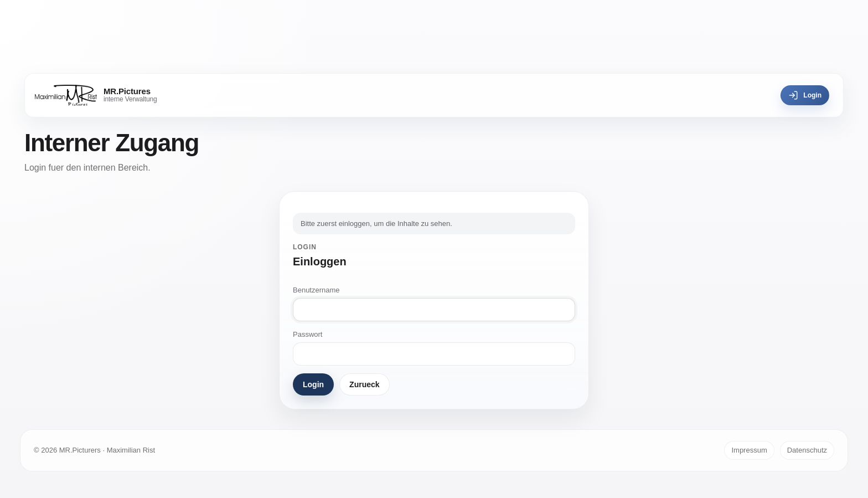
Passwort (308, 334)
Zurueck (364, 384)
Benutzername (316, 290)
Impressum (749, 450)
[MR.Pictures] (96, 95)
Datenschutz (807, 450)
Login (805, 95)
